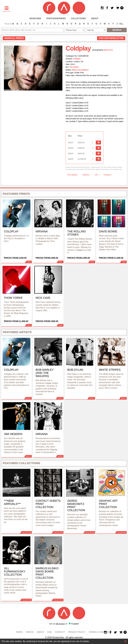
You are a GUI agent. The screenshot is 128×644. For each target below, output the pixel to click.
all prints (14, 38)
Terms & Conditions (100, 632)
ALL (121, 24)
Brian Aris (108, 50)
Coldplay (77, 59)
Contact (60, 632)
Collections (78, 18)
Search (117, 30)
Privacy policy (77, 632)
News (19, 632)
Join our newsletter (111, 38)
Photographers (56, 18)
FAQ (50, 632)
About (95, 18)
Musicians (35, 18)
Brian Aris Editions (81, 70)
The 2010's (74, 67)
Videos (30, 632)
